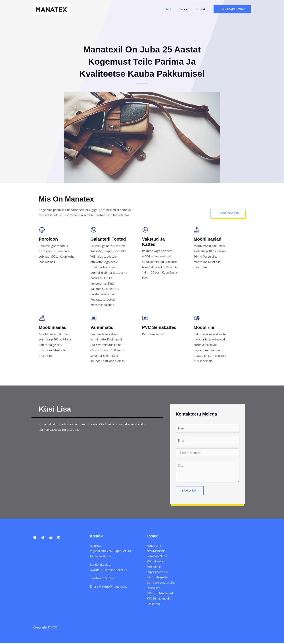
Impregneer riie (157, 573)
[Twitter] (43, 538)
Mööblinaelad (156, 562)
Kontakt (202, 9)
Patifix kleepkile (157, 578)
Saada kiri (190, 491)
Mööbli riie (154, 567)
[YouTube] (51, 538)
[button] (232, 9)
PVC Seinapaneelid (159, 599)
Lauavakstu (154, 589)
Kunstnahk (154, 546)
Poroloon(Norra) (158, 556)
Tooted (185, 9)
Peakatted (153, 605)
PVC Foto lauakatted (160, 594)
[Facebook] (35, 538)
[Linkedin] (59, 538)
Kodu (171, 9)
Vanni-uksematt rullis (161, 583)
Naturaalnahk (156, 551)
